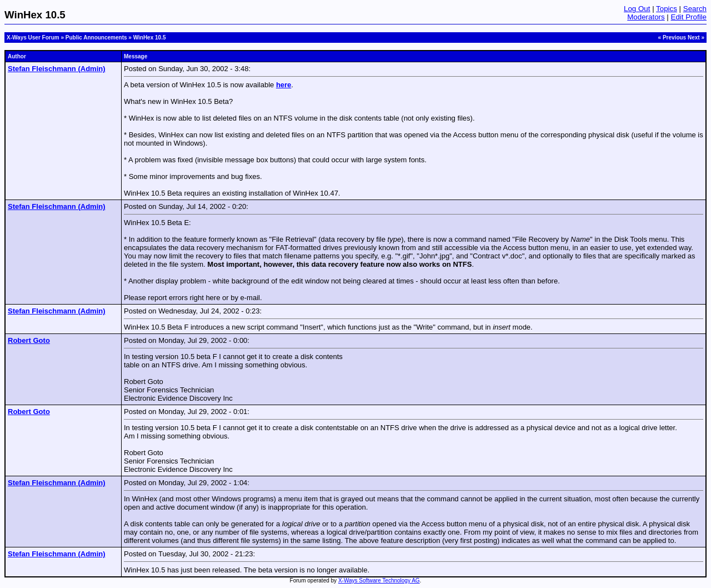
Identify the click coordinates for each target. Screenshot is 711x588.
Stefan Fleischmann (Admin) (57, 69)
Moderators (646, 17)
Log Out (637, 9)
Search (695, 9)
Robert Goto (29, 340)
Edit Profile (689, 17)
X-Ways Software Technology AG (379, 580)
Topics (667, 9)
